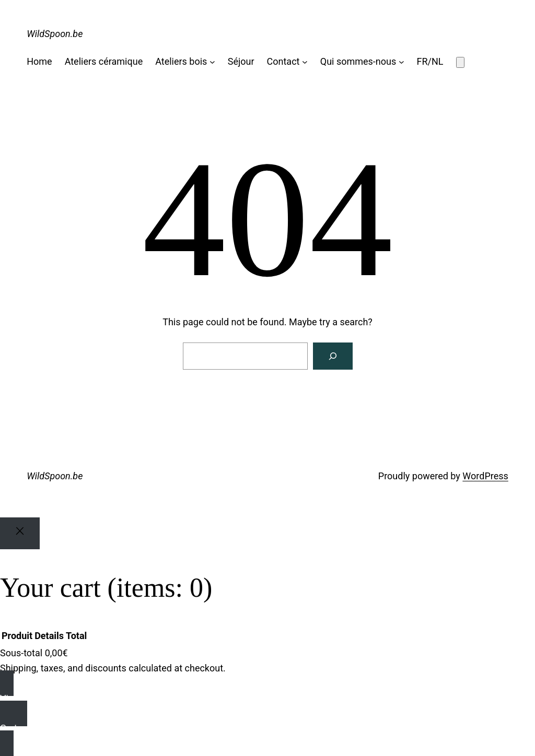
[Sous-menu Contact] (305, 62)
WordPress (485, 476)
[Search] (333, 356)
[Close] (20, 533)
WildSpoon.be (55, 34)
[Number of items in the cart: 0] (460, 62)
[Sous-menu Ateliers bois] (212, 62)
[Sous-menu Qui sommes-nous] (402, 62)
